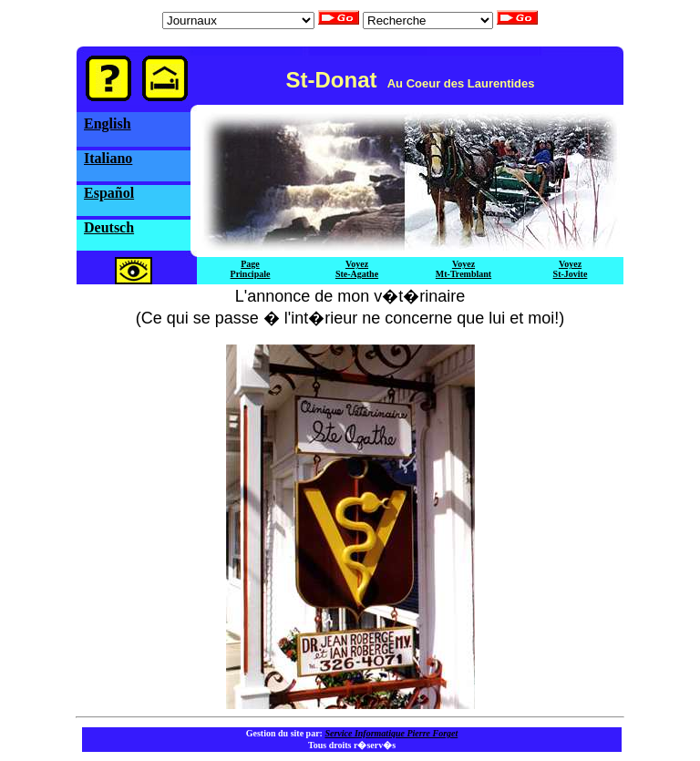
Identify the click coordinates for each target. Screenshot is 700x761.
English (108, 123)
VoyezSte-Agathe (357, 269)
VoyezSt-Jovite (571, 269)
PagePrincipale (251, 269)
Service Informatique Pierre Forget (391, 733)
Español (109, 193)
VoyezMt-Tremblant (463, 269)
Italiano (108, 158)
